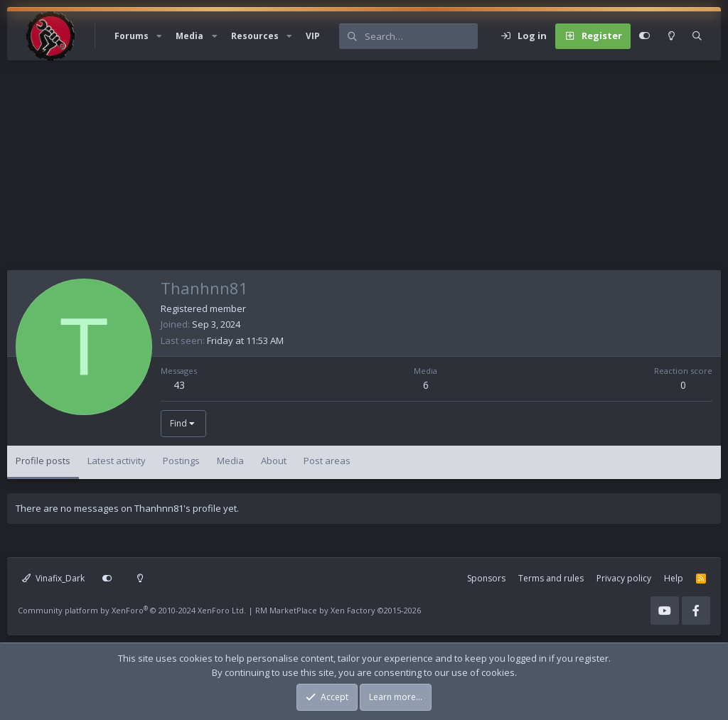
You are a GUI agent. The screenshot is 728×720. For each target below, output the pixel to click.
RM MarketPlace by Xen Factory (338, 610)
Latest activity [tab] (117, 461)
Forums (132, 36)
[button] (159, 36)
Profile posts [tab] (43, 461)
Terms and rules (551, 578)
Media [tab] (230, 461)
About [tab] (274, 461)
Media (189, 36)
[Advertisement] (364, 171)
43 (179, 385)
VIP (313, 36)
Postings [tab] (181, 461)
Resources (255, 36)
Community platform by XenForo (132, 610)
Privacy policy (624, 578)
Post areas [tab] (327, 461)
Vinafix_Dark (53, 578)
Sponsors (486, 578)
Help (674, 578)
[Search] (421, 36)
